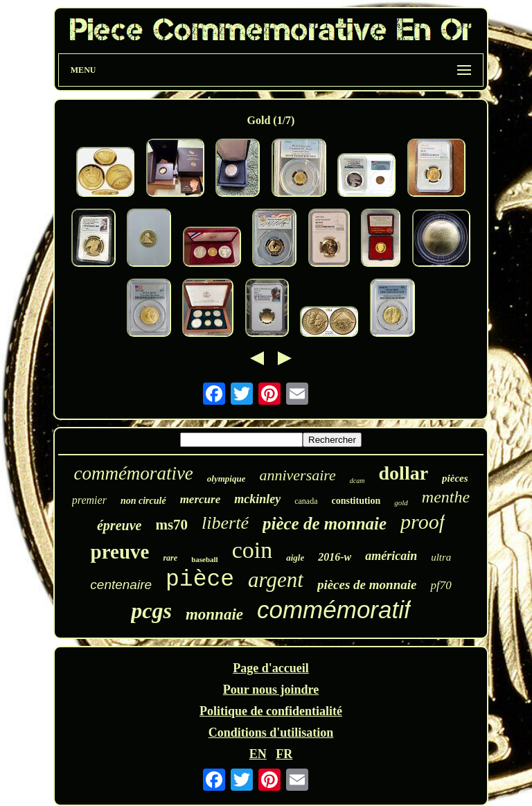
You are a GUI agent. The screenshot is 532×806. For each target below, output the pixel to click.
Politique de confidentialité (271, 711)
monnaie (214, 614)
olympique (227, 479)
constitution (356, 501)
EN (258, 754)
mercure (201, 499)
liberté (225, 523)
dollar (404, 473)
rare (170, 558)
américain (391, 556)
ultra (441, 557)
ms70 (171, 525)
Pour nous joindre (271, 690)
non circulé (143, 501)
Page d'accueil (271, 668)
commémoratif (334, 610)
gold (401, 502)
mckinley (257, 499)
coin (252, 550)
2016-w (335, 557)
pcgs (151, 611)
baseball (205, 559)
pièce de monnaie (325, 524)
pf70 (441, 585)
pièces (455, 478)
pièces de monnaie (367, 585)
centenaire (121, 585)
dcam (357, 481)
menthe (446, 497)
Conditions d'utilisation (271, 733)
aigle (295, 558)
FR (284, 754)
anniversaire (297, 475)
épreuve (119, 525)
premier (89, 500)
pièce (200, 580)
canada (306, 501)
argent (276, 580)
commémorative (133, 473)
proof (423, 522)
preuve (120, 552)
